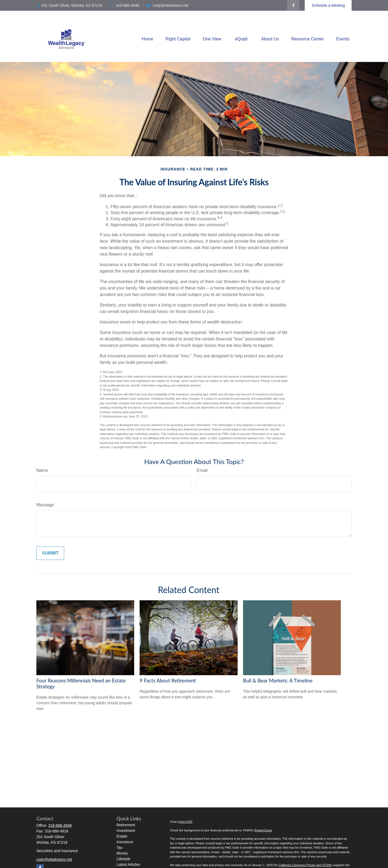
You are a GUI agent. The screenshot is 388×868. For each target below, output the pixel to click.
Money (122, 853)
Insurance (125, 842)
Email (202, 470)
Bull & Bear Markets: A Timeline (278, 681)
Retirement (126, 825)
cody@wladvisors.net (167, 5)
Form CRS (185, 822)
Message (45, 505)
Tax (120, 848)
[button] (148, 39)
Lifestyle (124, 859)
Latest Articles (128, 864)
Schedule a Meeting (328, 5)
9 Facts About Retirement (168, 681)
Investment (126, 831)
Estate (122, 836)
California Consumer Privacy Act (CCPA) (305, 865)
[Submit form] (50, 553)
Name (42, 470)
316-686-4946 (124, 5)
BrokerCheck (263, 830)
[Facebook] (293, 5)
